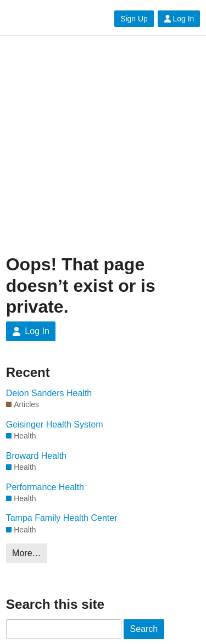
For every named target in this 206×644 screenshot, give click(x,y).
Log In (179, 19)
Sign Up (134, 19)
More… (26, 553)
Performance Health (45, 487)
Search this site (55, 604)
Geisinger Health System (55, 424)
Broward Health (36, 456)
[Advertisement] (103, 145)
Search (144, 629)
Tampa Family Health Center (62, 518)
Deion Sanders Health (49, 393)
